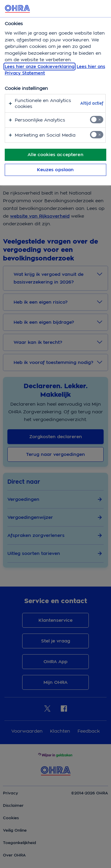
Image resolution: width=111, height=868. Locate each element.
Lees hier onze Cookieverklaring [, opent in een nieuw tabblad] (40, 67)
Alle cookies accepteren (55, 155)
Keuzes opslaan (55, 170)
